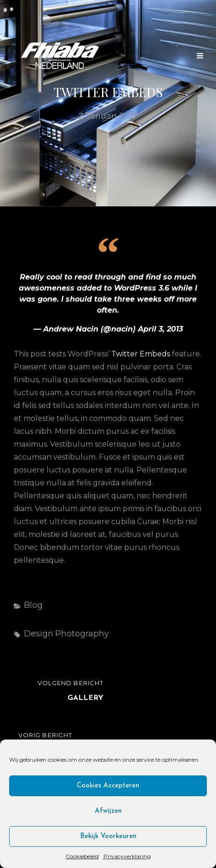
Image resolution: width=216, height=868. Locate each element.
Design (39, 634)
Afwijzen (108, 811)
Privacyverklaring (127, 856)
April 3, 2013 (160, 329)
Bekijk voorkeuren (108, 836)
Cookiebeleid (82, 856)
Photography (82, 634)
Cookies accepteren (108, 786)
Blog (33, 605)
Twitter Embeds (141, 354)
